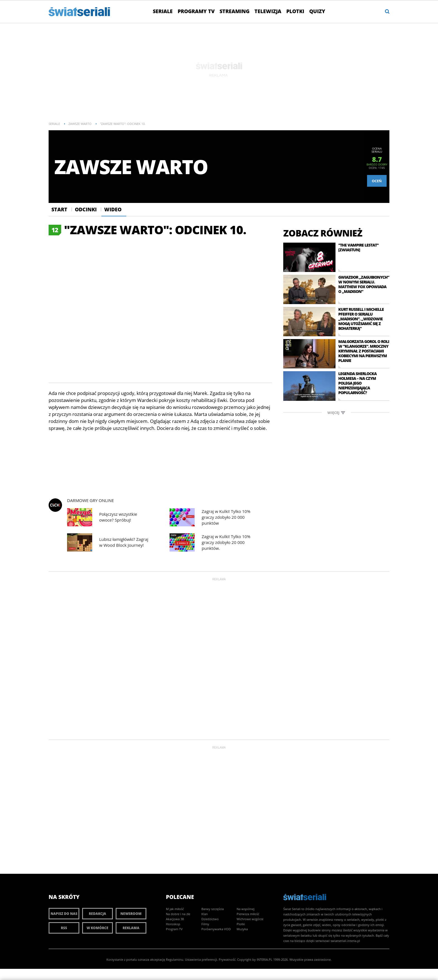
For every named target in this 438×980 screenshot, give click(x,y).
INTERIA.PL (265, 959)
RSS (64, 928)
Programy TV (196, 11)
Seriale (163, 11)
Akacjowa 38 (175, 919)
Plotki (295, 11)
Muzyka (242, 929)
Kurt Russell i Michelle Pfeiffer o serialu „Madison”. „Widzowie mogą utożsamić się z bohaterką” (361, 319)
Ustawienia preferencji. (201, 959)
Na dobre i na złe (178, 914)
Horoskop (173, 924)
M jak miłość (175, 909)
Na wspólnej (246, 909)
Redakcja (97, 914)
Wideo (113, 209)
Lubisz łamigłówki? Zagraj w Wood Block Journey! (124, 542)
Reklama (131, 928)
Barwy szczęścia (213, 909)
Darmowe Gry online (91, 500)
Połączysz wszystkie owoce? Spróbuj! (118, 517)
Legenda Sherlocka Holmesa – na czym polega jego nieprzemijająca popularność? (357, 383)
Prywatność (227, 959)
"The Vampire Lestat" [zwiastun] (358, 247)
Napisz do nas (64, 914)
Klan (205, 914)
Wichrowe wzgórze (250, 919)
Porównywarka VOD (216, 929)
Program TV (174, 929)
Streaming (235, 11)
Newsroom (131, 914)
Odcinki (86, 209)
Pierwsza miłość (248, 914)
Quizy (317, 11)
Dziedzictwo (210, 919)
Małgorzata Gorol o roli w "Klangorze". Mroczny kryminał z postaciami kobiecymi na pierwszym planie (364, 351)
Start (59, 209)
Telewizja (268, 11)
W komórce (97, 928)
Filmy (205, 924)
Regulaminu (175, 959)
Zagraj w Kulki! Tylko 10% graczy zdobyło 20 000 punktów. (226, 542)
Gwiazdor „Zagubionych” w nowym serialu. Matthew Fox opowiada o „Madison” (364, 284)
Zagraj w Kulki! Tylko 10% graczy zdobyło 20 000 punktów (226, 517)
